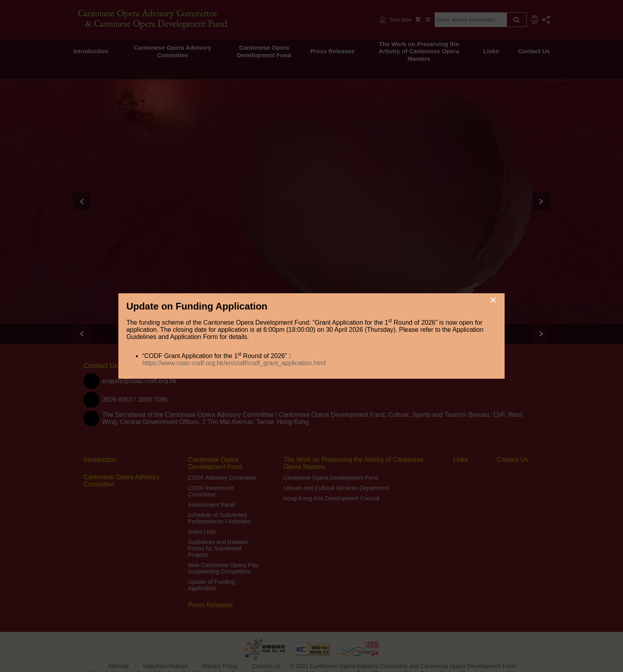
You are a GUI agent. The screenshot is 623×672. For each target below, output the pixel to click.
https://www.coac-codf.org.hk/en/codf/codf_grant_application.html (234, 363)
